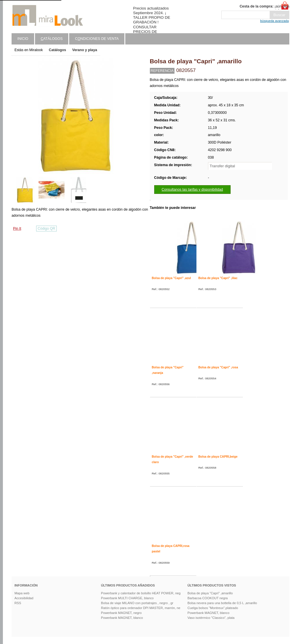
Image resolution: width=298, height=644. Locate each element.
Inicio (23, 39)
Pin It (17, 229)
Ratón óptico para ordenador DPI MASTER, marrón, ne (141, 608)
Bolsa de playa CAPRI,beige (218, 457)
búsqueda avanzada (274, 21)
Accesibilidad (24, 598)
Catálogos (58, 50)
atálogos (52, 39)
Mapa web (22, 593)
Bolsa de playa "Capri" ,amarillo (210, 593)
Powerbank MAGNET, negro (121, 613)
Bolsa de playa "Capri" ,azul (171, 278)
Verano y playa (84, 50)
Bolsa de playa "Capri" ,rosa (218, 367)
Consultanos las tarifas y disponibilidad (192, 190)
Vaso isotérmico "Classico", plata (211, 618)
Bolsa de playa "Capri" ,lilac (218, 278)
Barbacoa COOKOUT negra (208, 598)
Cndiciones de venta (97, 39)
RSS (18, 603)
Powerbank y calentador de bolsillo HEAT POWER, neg (141, 593)
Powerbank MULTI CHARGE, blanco (127, 598)
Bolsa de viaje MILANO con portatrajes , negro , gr (137, 603)
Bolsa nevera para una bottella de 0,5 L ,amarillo (222, 603)
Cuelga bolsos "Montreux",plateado (213, 608)
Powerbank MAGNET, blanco (122, 618)
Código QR (46, 229)
